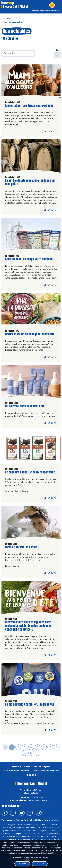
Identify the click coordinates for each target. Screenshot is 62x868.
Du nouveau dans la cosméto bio (25, 406)
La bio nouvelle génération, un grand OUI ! (30, 704)
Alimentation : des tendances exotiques (29, 106)
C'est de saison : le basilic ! (22, 547)
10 (31, 753)
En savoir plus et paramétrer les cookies (31, 857)
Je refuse (22, 864)
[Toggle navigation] (59, 6)
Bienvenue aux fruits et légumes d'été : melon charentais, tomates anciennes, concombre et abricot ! (29, 626)
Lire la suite (50, 131)
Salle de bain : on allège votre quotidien (29, 259)
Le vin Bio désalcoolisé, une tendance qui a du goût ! (30, 182)
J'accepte (40, 864)
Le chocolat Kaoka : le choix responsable (30, 472)
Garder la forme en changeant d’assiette (30, 334)
